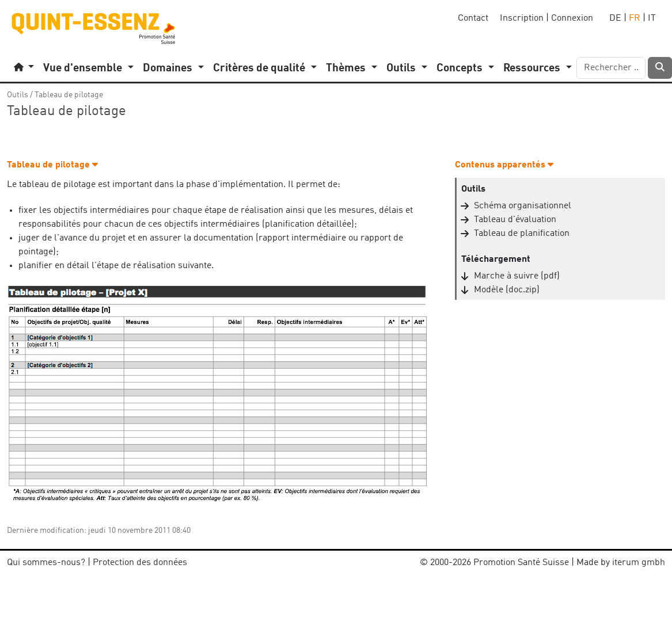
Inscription (522, 18)
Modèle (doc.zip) (507, 290)
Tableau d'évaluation (515, 220)
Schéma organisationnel (523, 206)
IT (652, 18)
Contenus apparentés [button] (504, 165)
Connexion (572, 18)
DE (615, 18)
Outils (18, 95)
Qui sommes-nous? (46, 563)
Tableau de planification (522, 234)
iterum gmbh (639, 563)
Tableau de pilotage (69, 95)
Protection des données (140, 563)
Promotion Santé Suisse (521, 563)
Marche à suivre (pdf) (517, 276)
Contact (473, 18)
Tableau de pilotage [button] (52, 165)
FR (635, 18)
